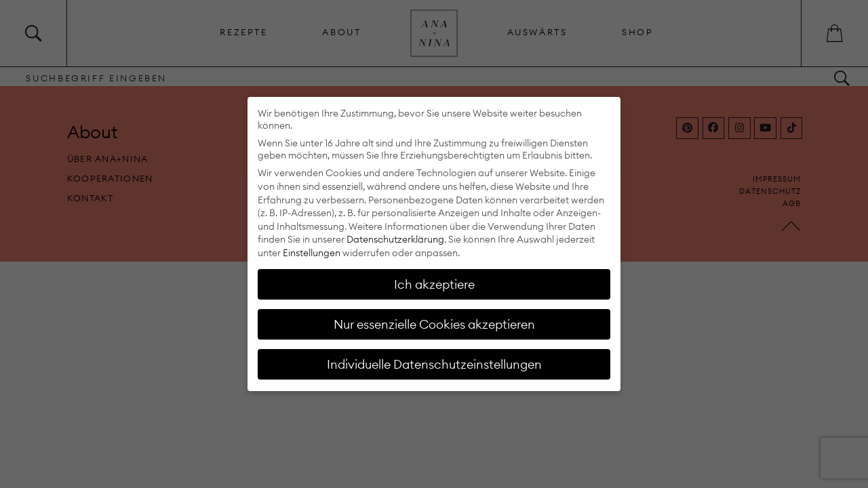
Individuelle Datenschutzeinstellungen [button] (434, 364)
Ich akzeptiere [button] (434, 284)
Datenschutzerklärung (395, 239)
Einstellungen (312, 253)
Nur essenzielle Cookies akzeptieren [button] (434, 324)
